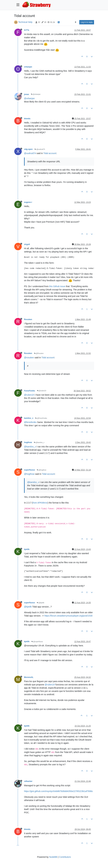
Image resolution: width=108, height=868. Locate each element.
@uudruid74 (40, 149)
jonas (27, 94)
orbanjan (28, 67)
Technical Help (25, 22)
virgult (27, 244)
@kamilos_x (39, 442)
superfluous (29, 470)
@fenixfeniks (30, 422)
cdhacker (28, 781)
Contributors (65, 857)
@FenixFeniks (41, 418)
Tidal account (50, 153)
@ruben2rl (42, 391)
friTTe (27, 30)
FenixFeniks (30, 391)
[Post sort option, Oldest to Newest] (75, 22)
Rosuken (28, 319)
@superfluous (37, 642)
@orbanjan (36, 94)
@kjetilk (40, 603)
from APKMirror (40, 503)
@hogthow (42, 470)
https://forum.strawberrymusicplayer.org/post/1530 (68, 616)
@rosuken (29, 358)
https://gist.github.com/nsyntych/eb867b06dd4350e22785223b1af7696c (58, 791)
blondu (27, 119)
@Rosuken (39, 353)
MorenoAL (29, 677)
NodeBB (53, 857)
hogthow (28, 442)
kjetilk (27, 549)
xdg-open (28, 149)
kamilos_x (29, 418)
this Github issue (57, 286)
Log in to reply (87, 22)
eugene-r (28, 202)
